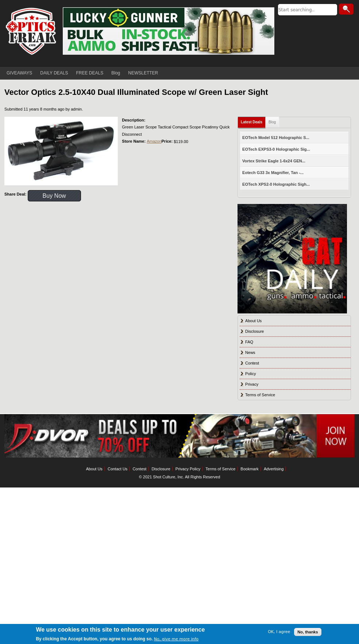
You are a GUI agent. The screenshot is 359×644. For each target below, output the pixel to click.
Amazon (154, 141)
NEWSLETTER (143, 73)
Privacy (252, 384)
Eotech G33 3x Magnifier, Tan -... (273, 173)
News (250, 352)
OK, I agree (279, 632)
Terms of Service (260, 395)
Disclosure (254, 331)
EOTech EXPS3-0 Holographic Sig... (276, 149)
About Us (253, 321)
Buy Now (54, 196)
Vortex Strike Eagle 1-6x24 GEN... (274, 161)
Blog (116, 73)
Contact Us (117, 469)
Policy (250, 374)
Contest (252, 363)
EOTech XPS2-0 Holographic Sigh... (276, 184)
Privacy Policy (188, 469)
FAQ (249, 342)
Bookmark (250, 469)
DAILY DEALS (54, 73)
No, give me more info (176, 639)
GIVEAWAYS (19, 73)
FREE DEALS (90, 73)
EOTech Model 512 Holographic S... (276, 138)
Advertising (274, 469)
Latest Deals (252, 122)
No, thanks (308, 632)
